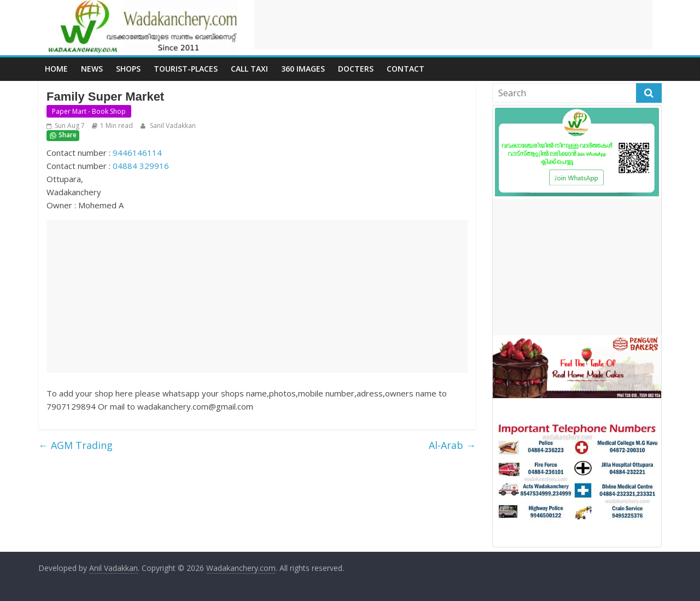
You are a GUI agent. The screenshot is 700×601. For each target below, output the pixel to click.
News (92, 69)
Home (56, 69)
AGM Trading (75, 445)
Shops (128, 69)
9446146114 (137, 153)
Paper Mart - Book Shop (89, 111)
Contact (406, 69)
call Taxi (249, 69)
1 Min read (116, 126)
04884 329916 (141, 166)
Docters (356, 69)
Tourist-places (186, 69)
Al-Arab (452, 445)
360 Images (303, 69)
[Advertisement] (453, 25)
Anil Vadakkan (113, 568)
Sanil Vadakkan (172, 126)
